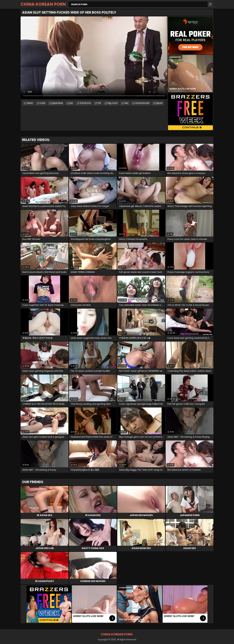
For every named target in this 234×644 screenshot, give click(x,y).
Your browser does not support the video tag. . (94, 58)
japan (159, 103)
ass (126, 103)
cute (43, 103)
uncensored (142, 103)
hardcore (85, 103)
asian (30, 103)
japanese (57, 103)
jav (71, 103)
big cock (113, 103)
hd (99, 103)
